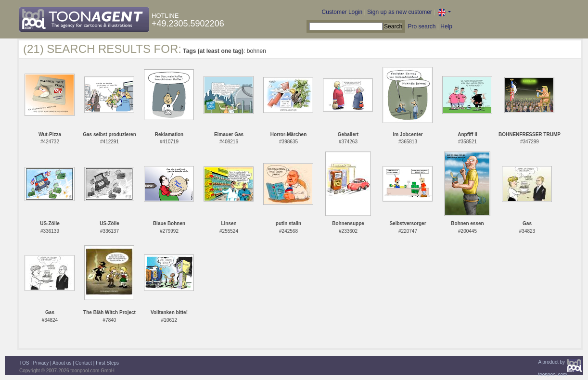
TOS (24, 363)
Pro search (422, 26)
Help (446, 26)
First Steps (107, 363)
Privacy (41, 363)
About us (62, 363)
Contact (84, 363)
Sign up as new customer (400, 12)
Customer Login (342, 12)
